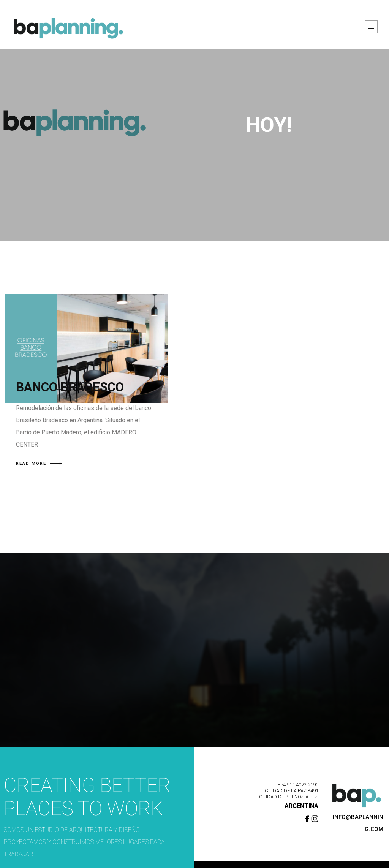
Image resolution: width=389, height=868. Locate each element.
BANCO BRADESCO (70, 387)
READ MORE (39, 463)
